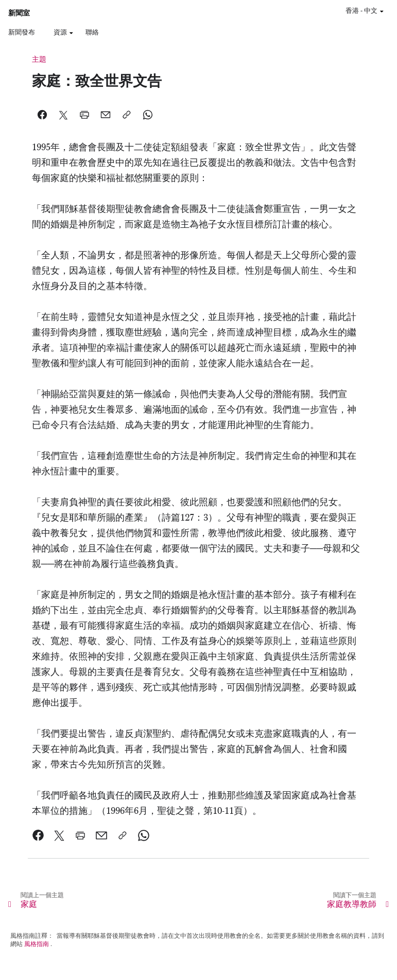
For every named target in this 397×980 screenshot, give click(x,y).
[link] (38, 835)
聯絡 (92, 32)
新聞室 (19, 13)
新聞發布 (22, 32)
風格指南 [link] (37, 944)
